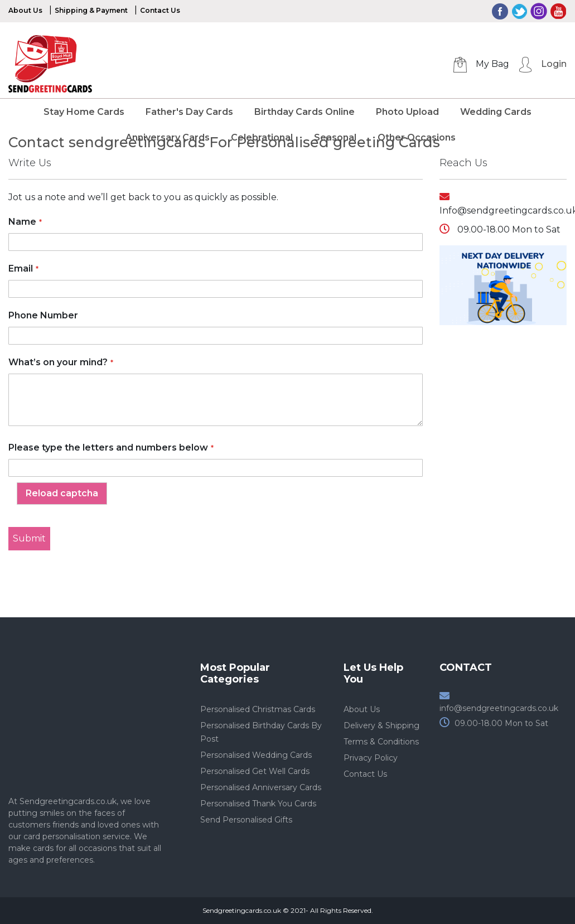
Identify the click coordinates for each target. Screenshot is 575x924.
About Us (25, 10)
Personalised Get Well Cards (255, 771)
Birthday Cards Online (305, 112)
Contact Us (160, 10)
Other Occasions (417, 137)
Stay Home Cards (84, 112)
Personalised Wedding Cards (256, 755)
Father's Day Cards (189, 112)
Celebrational (262, 137)
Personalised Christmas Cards (258, 709)
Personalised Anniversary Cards (261, 787)
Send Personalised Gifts (246, 820)
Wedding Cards (496, 112)
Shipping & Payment (91, 10)
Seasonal (335, 137)
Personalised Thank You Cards (258, 804)
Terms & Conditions (381, 742)
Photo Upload (407, 112)
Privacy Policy (371, 758)
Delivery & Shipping (381, 725)
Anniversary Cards (168, 137)
